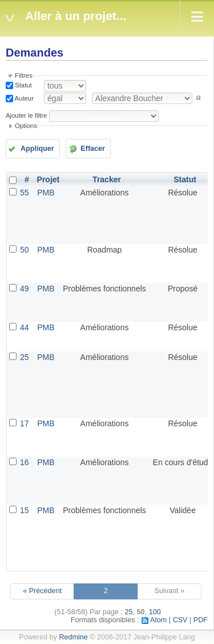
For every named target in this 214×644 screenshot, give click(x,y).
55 (25, 193)
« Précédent (42, 591)
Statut (23, 85)
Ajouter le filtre (26, 115)
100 (155, 612)
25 (25, 357)
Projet (49, 179)
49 (25, 289)
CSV (180, 620)
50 (25, 250)
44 (25, 327)
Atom (158, 620)
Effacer (93, 149)
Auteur (23, 98)
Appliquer (37, 149)
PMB (46, 193)
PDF (201, 620)
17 (25, 423)
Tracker (107, 179)
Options (26, 126)
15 (25, 510)
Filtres (24, 75)
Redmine (73, 637)
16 (25, 462)
